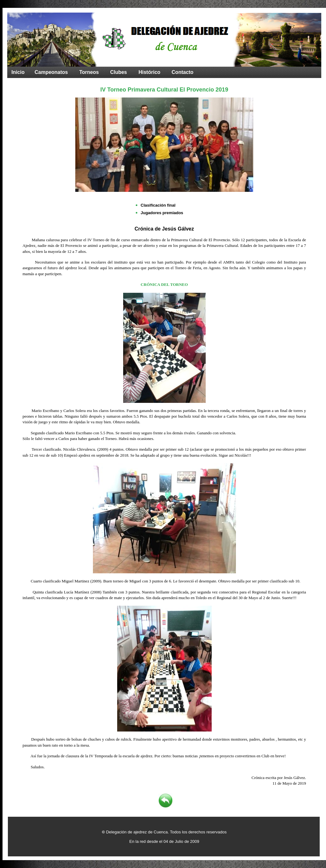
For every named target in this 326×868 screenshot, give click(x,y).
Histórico (149, 72)
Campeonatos (51, 72)
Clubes (119, 72)
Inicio (18, 72)
